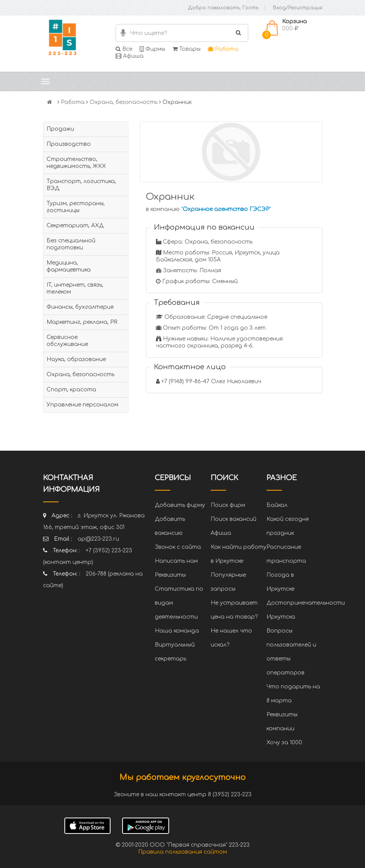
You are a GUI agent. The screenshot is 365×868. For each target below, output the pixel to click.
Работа (223, 49)
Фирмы (152, 49)
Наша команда (177, 631)
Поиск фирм (228, 505)
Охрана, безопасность (124, 102)
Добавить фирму (180, 505)
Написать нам (176, 561)
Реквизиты (170, 575)
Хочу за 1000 (284, 743)
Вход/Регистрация (298, 8)
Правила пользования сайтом (182, 852)
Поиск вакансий (234, 519)
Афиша (130, 56)
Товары (187, 49)
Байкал (277, 505)
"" (226, 209)
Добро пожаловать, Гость (223, 8)
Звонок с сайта (178, 547)
